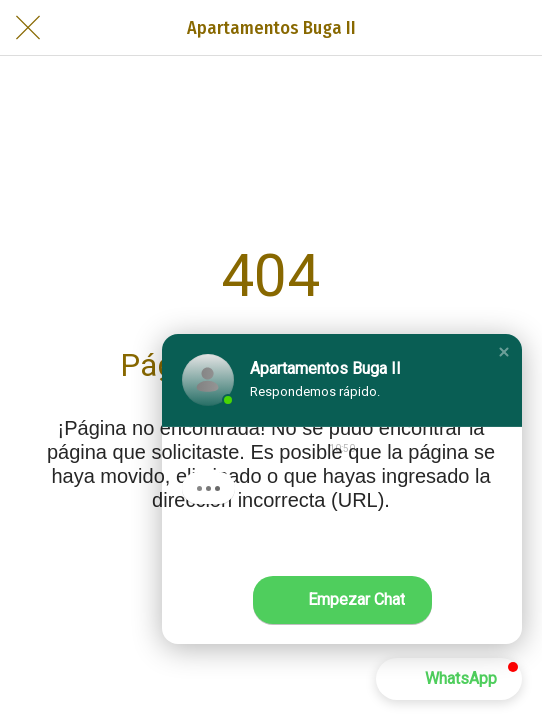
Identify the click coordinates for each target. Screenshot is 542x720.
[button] (504, 352)
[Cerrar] (28, 28)
